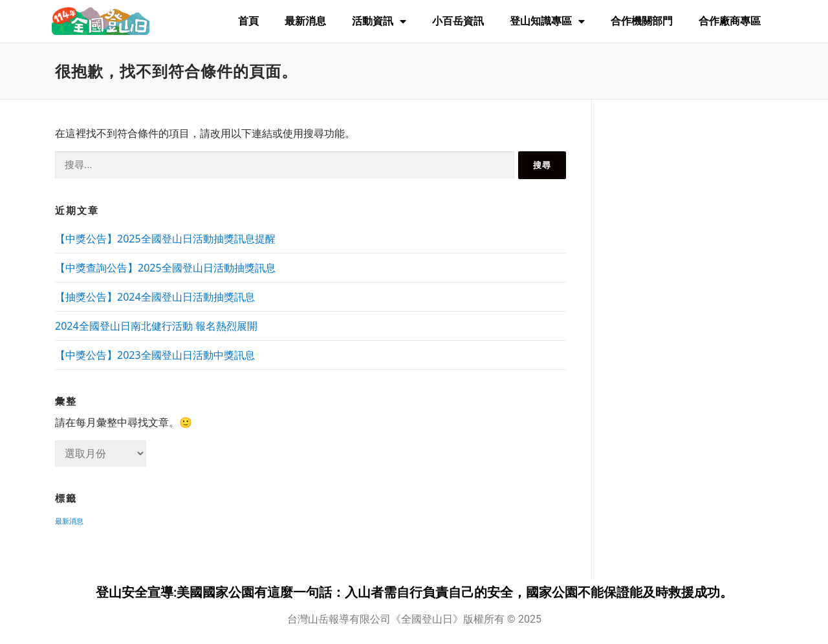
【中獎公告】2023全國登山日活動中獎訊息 (155, 355)
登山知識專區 (547, 21)
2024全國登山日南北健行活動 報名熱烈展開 (156, 326)
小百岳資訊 (458, 21)
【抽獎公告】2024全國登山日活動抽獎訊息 (155, 297)
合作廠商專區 (730, 21)
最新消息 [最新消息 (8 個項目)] (69, 521)
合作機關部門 (642, 21)
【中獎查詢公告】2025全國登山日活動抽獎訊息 (165, 268)
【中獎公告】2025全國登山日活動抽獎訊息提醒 (165, 239)
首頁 (248, 21)
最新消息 (305, 21)
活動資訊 (379, 21)
